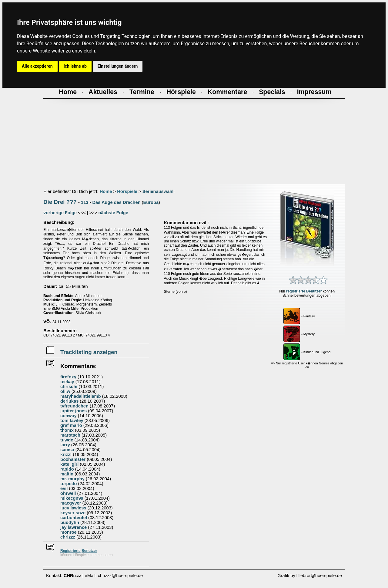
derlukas (69, 401)
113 (85, 202)
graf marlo (71, 425)
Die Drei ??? (60, 202)
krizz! (66, 455)
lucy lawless (73, 508)
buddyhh (70, 522)
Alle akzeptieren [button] (37, 66)
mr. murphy (72, 479)
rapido (67, 469)
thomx (67, 430)
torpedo (69, 484)
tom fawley (72, 421)
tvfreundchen (74, 406)
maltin (67, 474)
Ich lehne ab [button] (75, 66)
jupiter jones (74, 411)
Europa (151, 202)
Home (106, 191)
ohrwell (68, 493)
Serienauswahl (158, 191)
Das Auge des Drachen (117, 202)
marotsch (70, 435)
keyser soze (73, 513)
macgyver (71, 503)
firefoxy (68, 377)
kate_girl (69, 464)
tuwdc (67, 440)
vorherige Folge (60, 213)
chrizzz (68, 537)
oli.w (65, 391)
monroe (69, 532)
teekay (67, 382)
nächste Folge (113, 213)
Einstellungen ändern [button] (118, 66)
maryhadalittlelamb (81, 396)
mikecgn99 (72, 498)
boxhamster (73, 459)
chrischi (69, 387)
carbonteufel (74, 518)
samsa (67, 450)
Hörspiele (127, 191)
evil (64, 488)
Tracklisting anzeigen (89, 352)
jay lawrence (74, 527)
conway (69, 416)
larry (65, 445)
